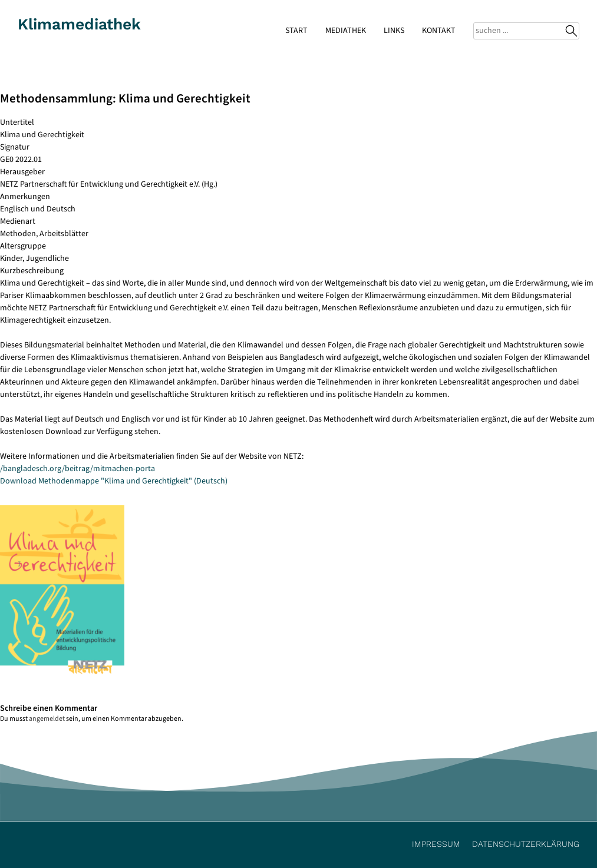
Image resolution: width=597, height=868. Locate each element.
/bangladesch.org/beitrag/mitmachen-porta (77, 469)
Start (296, 31)
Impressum (436, 844)
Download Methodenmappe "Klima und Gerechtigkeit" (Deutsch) (114, 481)
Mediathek (346, 31)
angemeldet (47, 719)
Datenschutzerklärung (526, 844)
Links (394, 31)
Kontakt (439, 31)
